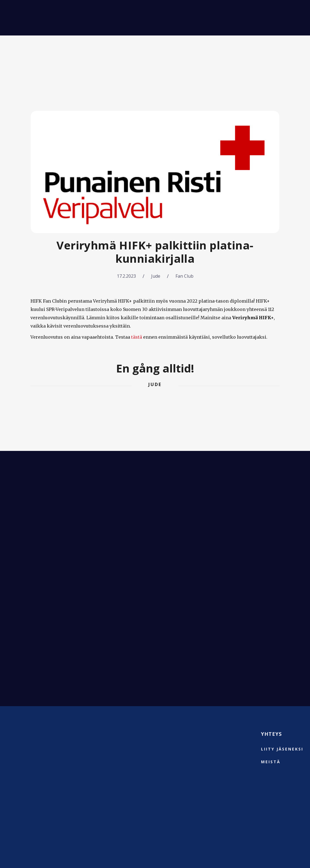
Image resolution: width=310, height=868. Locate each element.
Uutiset (125, 18)
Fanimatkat (91, 18)
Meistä (151, 18)
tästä (137, 337)
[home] (20, 18)
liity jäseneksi (282, 749)
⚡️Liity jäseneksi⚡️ (271, 18)
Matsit (58, 18)
